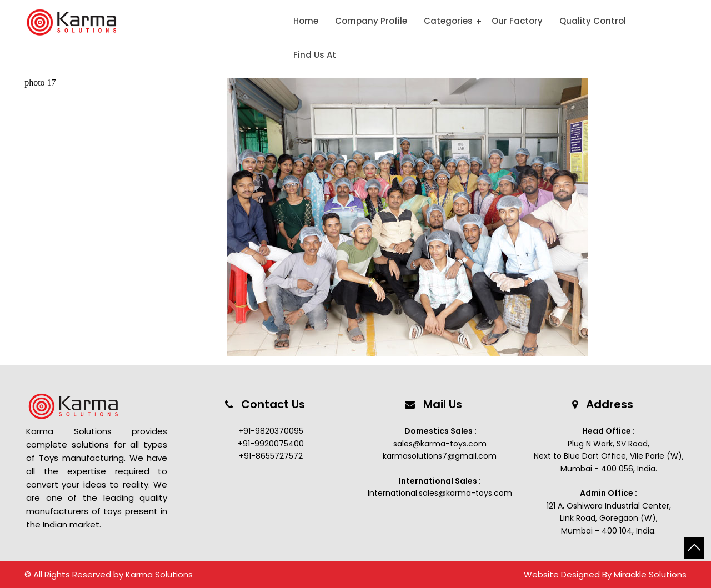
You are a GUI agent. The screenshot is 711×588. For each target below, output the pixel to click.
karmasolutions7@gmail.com (440, 456)
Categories (448, 21)
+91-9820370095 (271, 431)
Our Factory (517, 21)
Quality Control (593, 21)
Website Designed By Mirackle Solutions (605, 574)
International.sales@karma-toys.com (440, 493)
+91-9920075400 (271, 444)
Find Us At (315, 55)
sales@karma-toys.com (440, 444)
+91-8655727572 (271, 456)
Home (306, 21)
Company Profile (371, 21)
